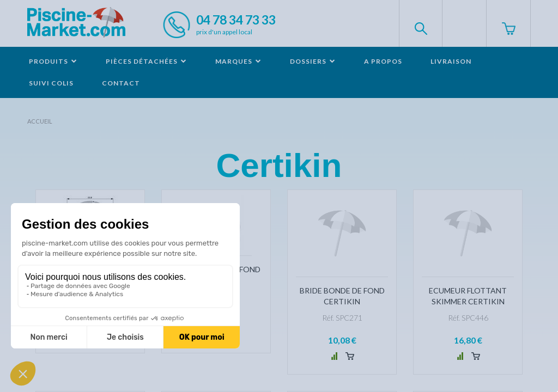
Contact (121, 83)
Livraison (451, 61)
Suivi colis (51, 83)
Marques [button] (238, 61)
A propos (383, 61)
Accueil (40, 121)
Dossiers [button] (313, 61)
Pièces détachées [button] (146, 61)
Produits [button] (53, 61)
